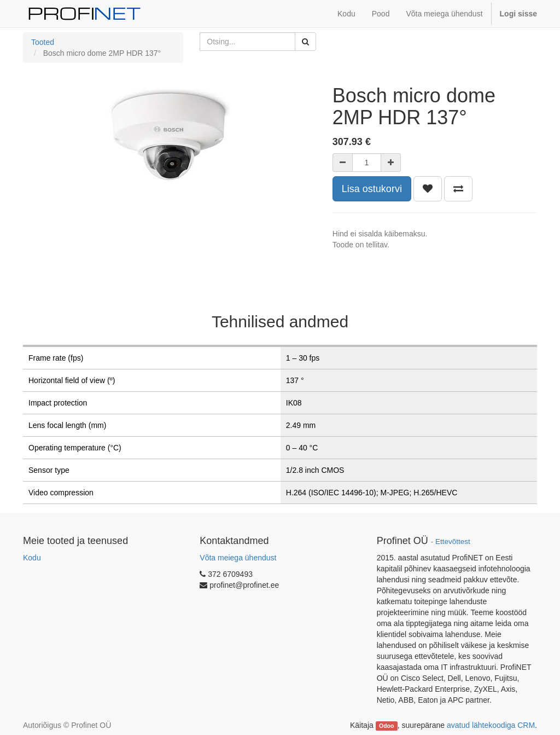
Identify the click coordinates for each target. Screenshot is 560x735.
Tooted (43, 42)
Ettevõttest (453, 542)
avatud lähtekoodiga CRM (491, 725)
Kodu (32, 558)
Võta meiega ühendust (238, 558)
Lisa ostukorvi (372, 189)
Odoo (386, 726)
